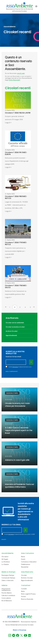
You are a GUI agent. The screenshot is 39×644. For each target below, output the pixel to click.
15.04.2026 (8, 481)
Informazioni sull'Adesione (6, 590)
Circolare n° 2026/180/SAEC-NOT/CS (16, 197)
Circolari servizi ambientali (15, 323)
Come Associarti (14, 80)
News (23, 557)
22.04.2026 (8, 400)
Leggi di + (8, 123)
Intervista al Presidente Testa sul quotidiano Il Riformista (19, 486)
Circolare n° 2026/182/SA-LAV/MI (18, 113)
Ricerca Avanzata (27, 599)
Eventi (23, 559)
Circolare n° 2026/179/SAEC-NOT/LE (16, 243)
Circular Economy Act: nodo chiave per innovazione (17, 405)
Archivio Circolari (12, 331)
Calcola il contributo (8, 596)
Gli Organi (5, 559)
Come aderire (6, 598)
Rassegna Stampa (12, 393)
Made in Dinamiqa (20, 630)
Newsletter (25, 567)
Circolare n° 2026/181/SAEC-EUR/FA (16, 153)
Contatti (24, 589)
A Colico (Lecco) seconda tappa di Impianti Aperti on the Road (19, 430)
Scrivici (24, 597)
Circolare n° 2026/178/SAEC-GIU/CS (16, 286)
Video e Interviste (8, 581)
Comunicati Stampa (8, 578)
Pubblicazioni (26, 564)
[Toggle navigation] (36, 6)
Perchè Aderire (7, 593)
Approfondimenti (11, 335)
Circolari (24, 575)
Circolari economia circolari (15, 327)
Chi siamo (5, 557)
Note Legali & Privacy (28, 594)
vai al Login (21, 73)
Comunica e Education (29, 562)
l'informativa (15, 367)
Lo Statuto (5, 564)
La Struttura (6, 562)
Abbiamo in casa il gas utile (17, 460)
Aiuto (23, 591)
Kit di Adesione (7, 601)
